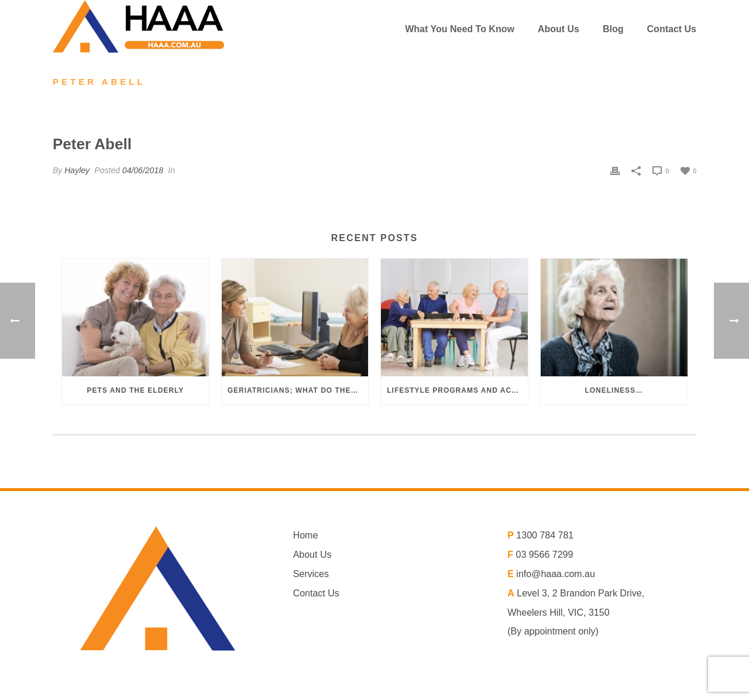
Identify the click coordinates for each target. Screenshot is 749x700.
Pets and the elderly (135, 390)
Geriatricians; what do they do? (298, 390)
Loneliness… (614, 390)
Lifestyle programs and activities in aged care (457, 390)
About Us (312, 555)
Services (311, 574)
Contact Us (672, 29)
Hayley (77, 170)
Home (306, 535)
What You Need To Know (460, 29)
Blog (613, 29)
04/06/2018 (143, 170)
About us (559, 29)
